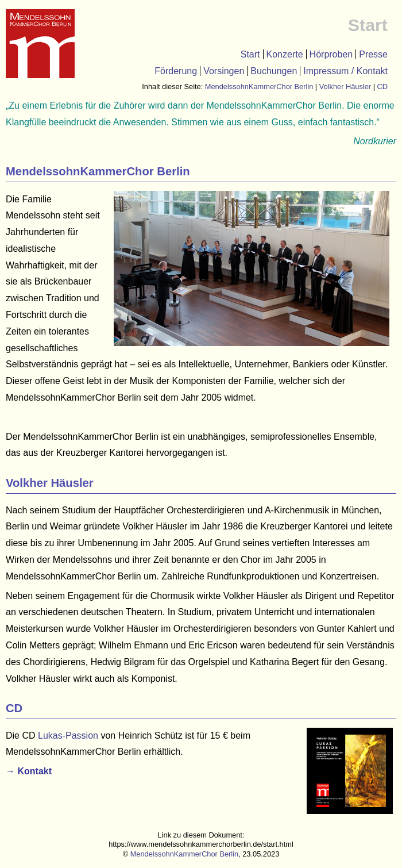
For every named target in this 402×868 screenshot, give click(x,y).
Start (250, 54)
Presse (373, 54)
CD (382, 87)
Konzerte (285, 54)
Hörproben (331, 54)
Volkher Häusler (345, 87)
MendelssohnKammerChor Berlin (259, 87)
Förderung (176, 71)
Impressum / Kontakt (345, 71)
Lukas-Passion (68, 736)
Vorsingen (224, 71)
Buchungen (274, 71)
